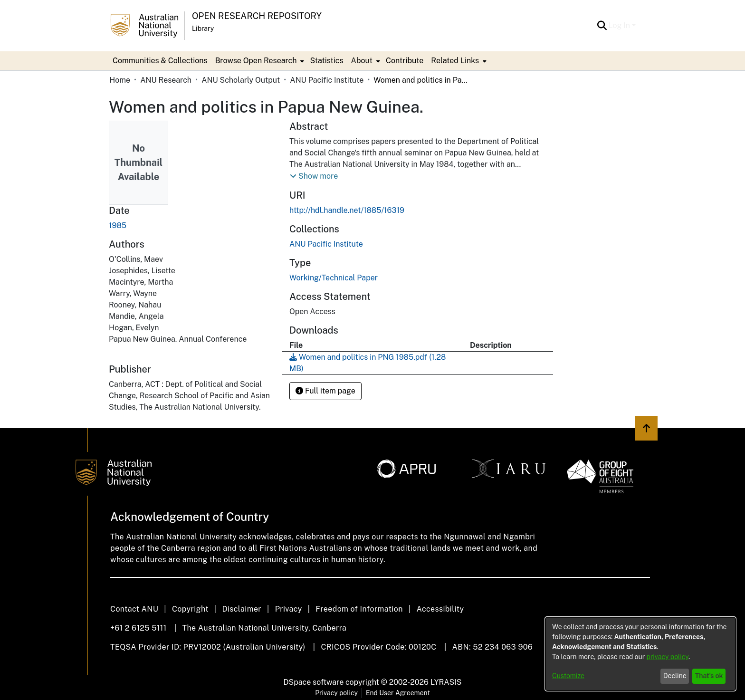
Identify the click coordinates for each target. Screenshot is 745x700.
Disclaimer (242, 609)
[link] (326, 244)
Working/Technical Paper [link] (334, 278)
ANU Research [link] (166, 80)
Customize (568, 676)
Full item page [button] (325, 391)
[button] (602, 26)
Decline (675, 676)
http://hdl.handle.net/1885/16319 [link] (347, 210)
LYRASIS (446, 682)
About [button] (362, 61)
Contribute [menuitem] (405, 61)
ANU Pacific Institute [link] (327, 80)
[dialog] (640, 654)
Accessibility (440, 609)
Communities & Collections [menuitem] (160, 61)
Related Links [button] (455, 61)
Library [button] (203, 29)
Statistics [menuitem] (326, 61)
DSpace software (314, 682)
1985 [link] (118, 225)
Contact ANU (134, 609)
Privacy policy (336, 693)
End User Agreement (398, 693)
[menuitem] (259, 61)
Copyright (190, 609)
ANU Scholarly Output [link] (241, 80)
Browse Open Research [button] (256, 61)
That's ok (709, 676)
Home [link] (120, 80)
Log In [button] (620, 25)
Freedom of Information (359, 609)
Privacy (289, 609)
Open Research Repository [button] (257, 16)
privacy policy (668, 657)
